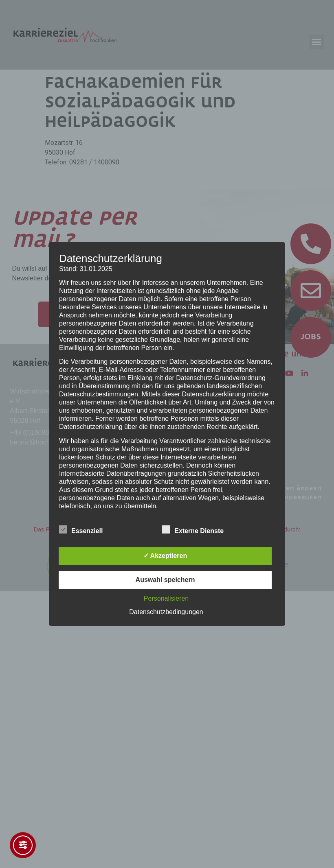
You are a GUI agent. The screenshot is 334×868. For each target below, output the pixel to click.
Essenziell (81, 529)
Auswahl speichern (165, 580)
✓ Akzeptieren (165, 556)
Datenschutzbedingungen (166, 612)
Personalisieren (166, 598)
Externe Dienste (193, 529)
